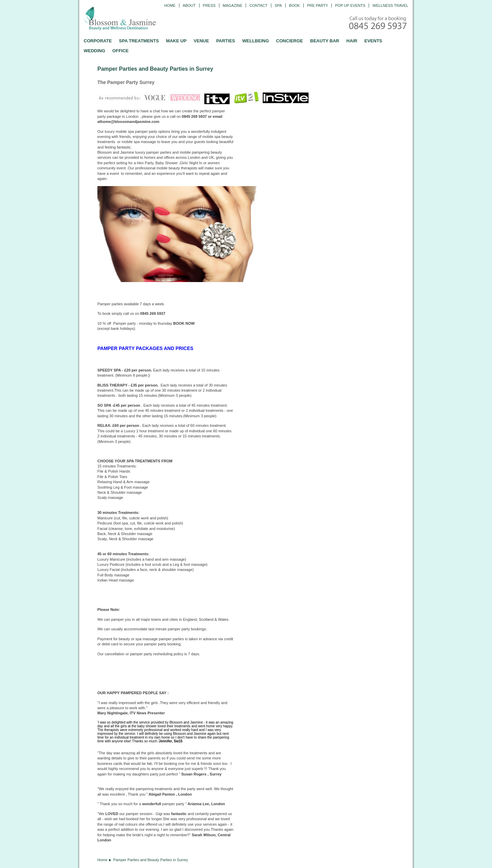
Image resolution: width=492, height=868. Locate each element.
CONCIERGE (290, 41)
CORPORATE (98, 41)
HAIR (352, 41)
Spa (278, 5)
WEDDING (94, 51)
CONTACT (258, 5)
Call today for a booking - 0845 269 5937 (379, 23)
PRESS (209, 5)
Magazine (233, 5)
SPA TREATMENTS (139, 41)
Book (295, 5)
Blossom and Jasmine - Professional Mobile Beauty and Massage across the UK (135, 19)
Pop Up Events (350, 5)
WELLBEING (256, 41)
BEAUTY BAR (325, 41)
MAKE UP (176, 41)
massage (122, 575)
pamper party (179, 629)
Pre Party (318, 5)
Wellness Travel (390, 5)
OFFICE (121, 51)
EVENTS (373, 41)
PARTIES (226, 41)
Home (170, 5)
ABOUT (189, 5)
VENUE (201, 41)
